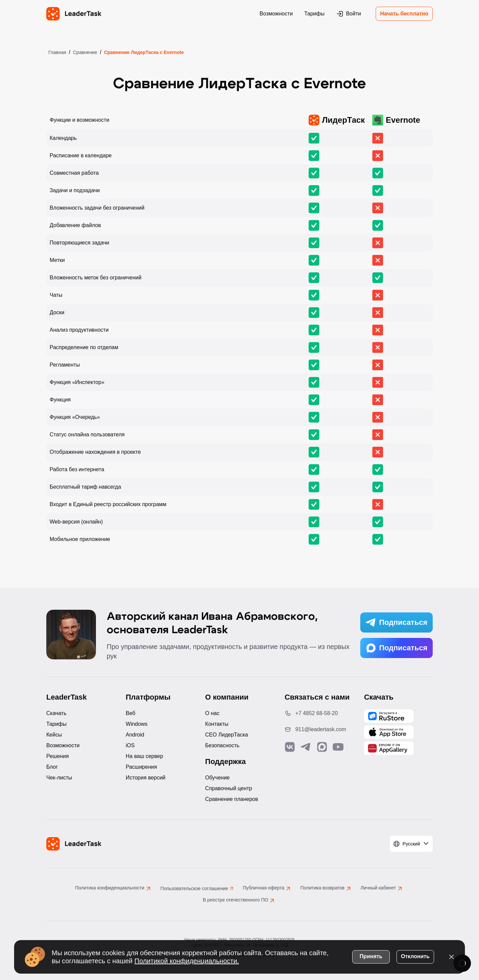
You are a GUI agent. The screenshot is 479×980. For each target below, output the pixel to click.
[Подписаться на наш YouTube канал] (338, 747)
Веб (131, 713)
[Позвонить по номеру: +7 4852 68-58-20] (319, 713)
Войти (348, 14)
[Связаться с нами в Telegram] (306, 747)
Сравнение (85, 52)
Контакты (217, 724)
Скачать (56, 713)
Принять (371, 956)
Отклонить (415, 956)
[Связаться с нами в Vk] (290, 747)
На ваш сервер (144, 756)
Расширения (141, 767)
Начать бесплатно (404, 14)
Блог (52, 767)
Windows (137, 724)
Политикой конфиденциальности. (187, 961)
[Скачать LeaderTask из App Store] (389, 732)
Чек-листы (59, 778)
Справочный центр (229, 788)
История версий (146, 778)
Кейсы (54, 735)
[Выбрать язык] (411, 844)
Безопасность (222, 745)
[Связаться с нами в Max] (322, 747)
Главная (57, 52)
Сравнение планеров (232, 799)
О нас (212, 713)
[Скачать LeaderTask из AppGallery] (389, 716)
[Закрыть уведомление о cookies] (451, 957)
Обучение (218, 778)
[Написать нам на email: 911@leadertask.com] (319, 729)
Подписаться (396, 622)
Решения (58, 756)
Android (135, 735)
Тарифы (314, 14)
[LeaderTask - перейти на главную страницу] (74, 14)
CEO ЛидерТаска (227, 735)
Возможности (276, 14)
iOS (130, 745)
